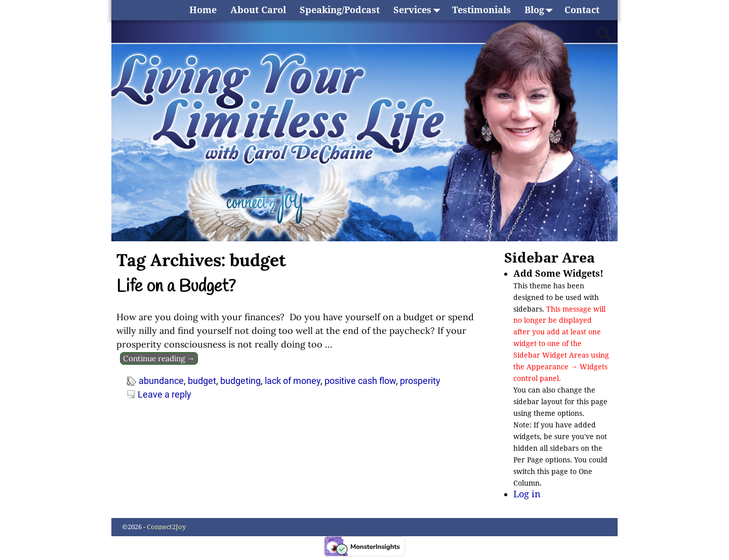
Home (203, 10)
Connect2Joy (166, 527)
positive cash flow (360, 381)
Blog (541, 10)
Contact (582, 10)
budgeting (240, 381)
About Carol (258, 10)
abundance (161, 381)
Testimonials (481, 10)
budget (202, 381)
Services (419, 10)
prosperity (420, 381)
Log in (527, 494)
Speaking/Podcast (340, 10)
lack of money (293, 381)
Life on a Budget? (176, 287)
